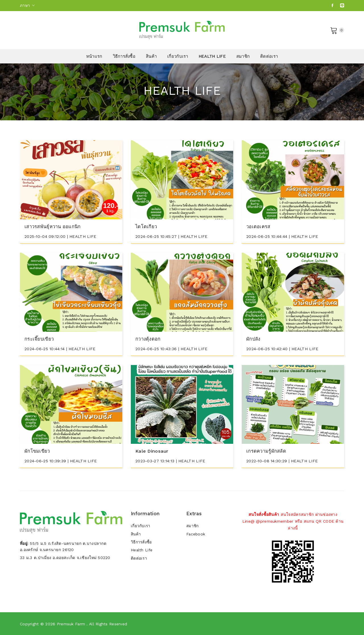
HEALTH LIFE (212, 56)
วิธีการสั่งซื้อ (124, 56)
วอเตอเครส (258, 226)
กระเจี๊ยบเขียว (40, 339)
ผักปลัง (253, 339)
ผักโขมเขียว (38, 450)
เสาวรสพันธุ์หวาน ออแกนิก (54, 226)
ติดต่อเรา (269, 56)
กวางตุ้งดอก (148, 339)
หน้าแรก (94, 56)
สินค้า (151, 56)
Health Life (142, 551)
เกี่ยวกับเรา (178, 56)
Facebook (196, 534)
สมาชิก (243, 56)
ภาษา (27, 5)
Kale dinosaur (153, 450)
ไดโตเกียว (146, 226)
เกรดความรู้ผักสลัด (266, 450)
